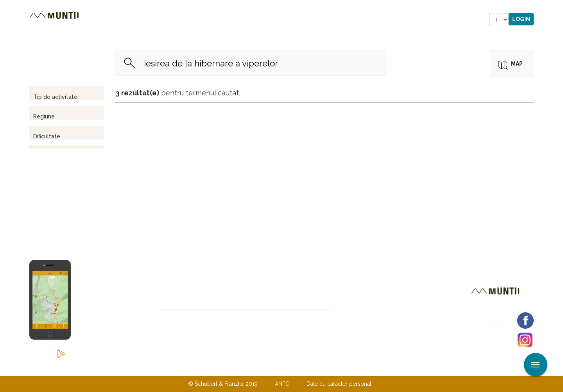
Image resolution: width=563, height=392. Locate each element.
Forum (326, 20)
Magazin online (273, 20)
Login (521, 19)
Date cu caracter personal (339, 384)
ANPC (282, 384)
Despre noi (270, 368)
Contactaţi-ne (221, 368)
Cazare (175, 20)
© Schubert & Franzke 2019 (223, 384)
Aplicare (557, 7)
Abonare (356, 316)
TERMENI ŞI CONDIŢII (328, 368)
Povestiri (215, 20)
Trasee (139, 20)
